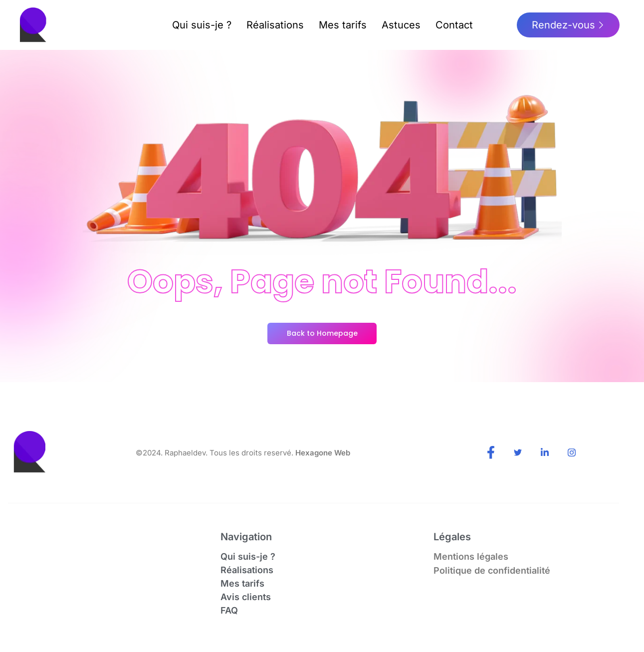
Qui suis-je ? (202, 25)
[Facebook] (491, 453)
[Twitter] (518, 453)
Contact (454, 25)
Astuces (401, 25)
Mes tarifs (343, 25)
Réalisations (275, 25)
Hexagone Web (323, 453)
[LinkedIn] (545, 453)
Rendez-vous (568, 25)
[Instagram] (572, 453)
